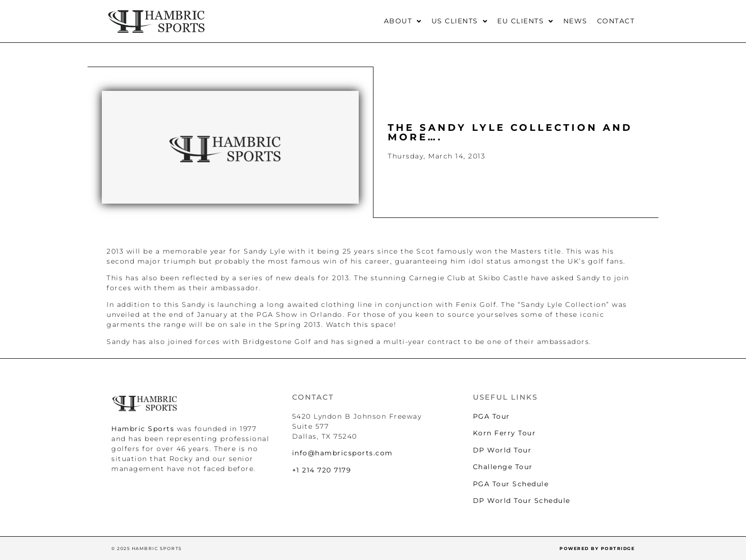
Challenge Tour (503, 467)
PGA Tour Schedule (511, 484)
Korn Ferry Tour (505, 433)
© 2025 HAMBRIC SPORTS (147, 548)
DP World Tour (502, 450)
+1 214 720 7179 (322, 470)
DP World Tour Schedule (522, 501)
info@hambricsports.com (343, 453)
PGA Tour (491, 416)
